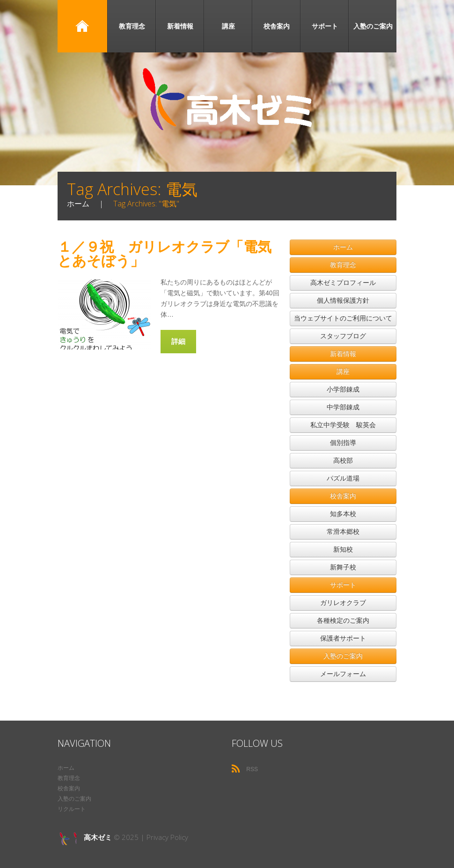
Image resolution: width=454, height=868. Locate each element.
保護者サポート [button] (343, 638)
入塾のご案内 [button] (343, 656)
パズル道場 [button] (343, 478)
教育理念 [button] (343, 265)
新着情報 (180, 26)
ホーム (82, 26)
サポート (325, 26)
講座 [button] (343, 372)
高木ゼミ (98, 837)
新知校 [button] (343, 549)
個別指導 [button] (343, 443)
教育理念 (132, 26)
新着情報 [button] (343, 354)
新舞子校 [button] (343, 567)
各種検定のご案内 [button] (343, 620)
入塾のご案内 (373, 26)
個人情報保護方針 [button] (343, 300)
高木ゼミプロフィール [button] (343, 283)
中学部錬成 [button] (343, 407)
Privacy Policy (167, 837)
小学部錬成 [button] (343, 389)
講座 (228, 26)
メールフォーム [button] (343, 674)
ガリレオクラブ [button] (343, 603)
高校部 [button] (343, 460)
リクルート (72, 809)
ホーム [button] (343, 247)
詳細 (178, 341)
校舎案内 (277, 26)
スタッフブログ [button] (343, 336)
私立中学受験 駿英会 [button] (343, 425)
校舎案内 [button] (343, 496)
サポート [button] (343, 585)
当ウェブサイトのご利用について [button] (343, 318)
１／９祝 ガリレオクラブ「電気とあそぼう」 (165, 253)
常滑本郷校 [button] (343, 532)
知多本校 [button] (343, 514)
